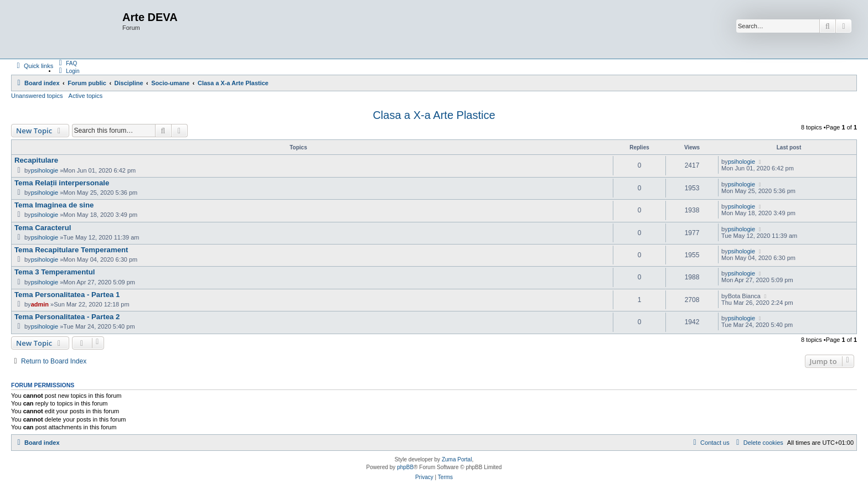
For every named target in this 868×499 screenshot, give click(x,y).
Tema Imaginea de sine (54, 205)
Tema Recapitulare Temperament (71, 250)
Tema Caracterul (43, 228)
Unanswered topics (37, 96)
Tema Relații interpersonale (62, 183)
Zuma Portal (457, 459)
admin (40, 304)
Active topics (86, 96)
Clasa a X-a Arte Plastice (434, 115)
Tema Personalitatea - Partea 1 (67, 295)
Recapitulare (36, 160)
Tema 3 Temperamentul (55, 272)
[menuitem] (66, 63)
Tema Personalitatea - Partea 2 (67, 317)
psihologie (45, 170)
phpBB (405, 467)
